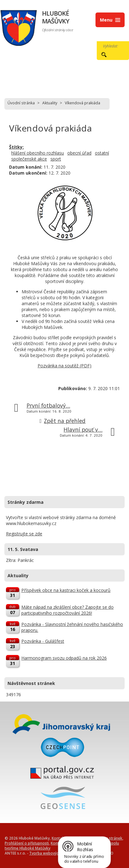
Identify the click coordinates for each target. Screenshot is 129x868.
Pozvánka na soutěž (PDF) (64, 366)
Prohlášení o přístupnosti (27, 843)
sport (56, 159)
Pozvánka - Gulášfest (43, 641)
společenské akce (29, 159)
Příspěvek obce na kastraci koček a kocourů (66, 590)
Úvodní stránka (21, 103)
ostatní (102, 153)
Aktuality (50, 103)
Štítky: (16, 147)
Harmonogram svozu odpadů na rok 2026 (64, 658)
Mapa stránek (110, 838)
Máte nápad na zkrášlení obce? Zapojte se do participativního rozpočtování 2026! (67, 610)
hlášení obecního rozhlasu (38, 153)
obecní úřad (79, 153)
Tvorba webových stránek (52, 853)
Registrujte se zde (24, 534)
